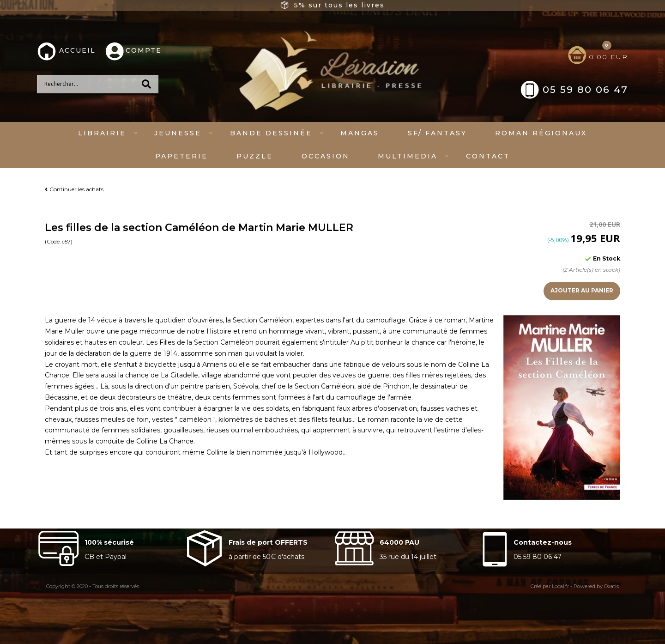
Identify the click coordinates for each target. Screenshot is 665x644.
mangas (360, 133)
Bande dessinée (271, 133)
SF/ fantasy (437, 133)
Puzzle (255, 156)
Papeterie (181, 156)
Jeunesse (178, 133)
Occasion (326, 156)
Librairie (102, 133)
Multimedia (408, 156)
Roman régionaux (541, 133)
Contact (488, 156)
